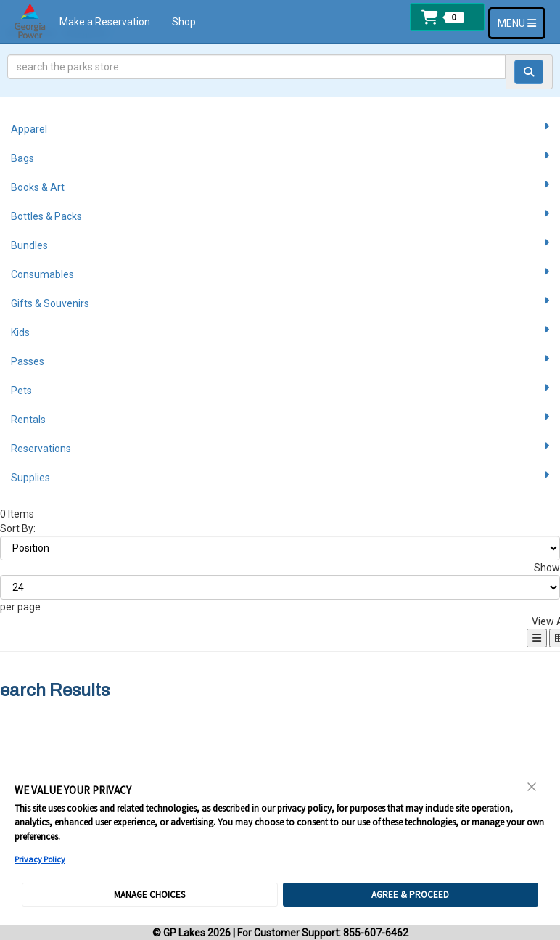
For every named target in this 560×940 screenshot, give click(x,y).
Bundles (280, 245)
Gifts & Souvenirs (280, 303)
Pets (280, 390)
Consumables (280, 274)
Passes (280, 361)
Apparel (280, 128)
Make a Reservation (105, 22)
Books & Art (280, 187)
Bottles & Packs (280, 216)
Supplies (280, 477)
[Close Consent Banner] (532, 787)
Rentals (280, 419)
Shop (184, 22)
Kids (280, 332)
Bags (280, 158)
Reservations (280, 448)
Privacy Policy (40, 859)
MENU (521, 22)
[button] (447, 17)
